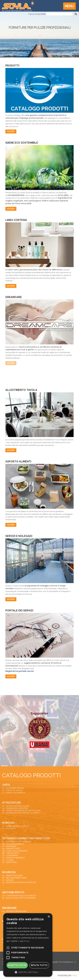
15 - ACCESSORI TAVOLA (13, 788)
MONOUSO (8, 823)
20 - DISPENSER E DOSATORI (15, 808)
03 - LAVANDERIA (10, 855)
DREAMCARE (9, 908)
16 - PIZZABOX (9, 828)
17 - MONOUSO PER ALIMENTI (16, 826)
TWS (75, 975)
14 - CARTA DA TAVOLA (12, 790)
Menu (69, 6)
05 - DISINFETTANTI (11, 849)
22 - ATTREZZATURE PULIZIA (16, 806)
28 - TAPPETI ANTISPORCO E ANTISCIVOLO (21, 811)
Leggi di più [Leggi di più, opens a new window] (24, 941)
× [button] (49, 917)
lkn (73, 963)
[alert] (28, 945)
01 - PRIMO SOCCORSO (12, 876)
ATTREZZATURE (12, 803)
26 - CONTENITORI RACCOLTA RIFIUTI (19, 896)
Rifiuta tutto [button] (39, 965)
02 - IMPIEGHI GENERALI (13, 858)
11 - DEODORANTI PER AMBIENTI (17, 842)
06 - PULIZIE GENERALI (13, 844)
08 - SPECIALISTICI (11, 853)
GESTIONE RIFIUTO (13, 892)
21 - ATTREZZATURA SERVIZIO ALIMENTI (21, 813)
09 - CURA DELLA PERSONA (15, 851)
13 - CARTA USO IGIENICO (14, 793)
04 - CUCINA (8, 860)
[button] (28, 972)
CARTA (6, 785)
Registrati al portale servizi (20, 671)
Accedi (11, 131)
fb (65, 963)
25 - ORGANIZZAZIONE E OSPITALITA (19, 882)
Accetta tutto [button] (17, 965)
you (58, 963)
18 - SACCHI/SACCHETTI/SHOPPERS (19, 898)
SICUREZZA (9, 872)
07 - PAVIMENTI (9, 846)
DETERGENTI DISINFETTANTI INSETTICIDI (26, 838)
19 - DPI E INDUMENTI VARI (14, 878)
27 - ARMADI (8, 880)
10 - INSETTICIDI (9, 862)
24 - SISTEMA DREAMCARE (14, 911)
